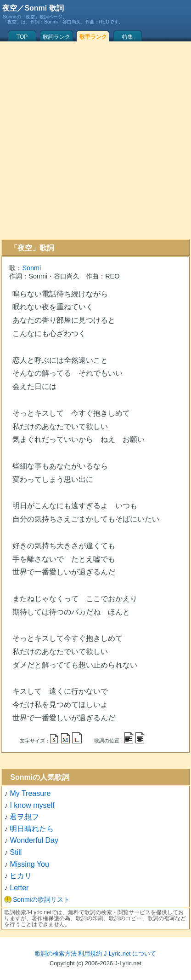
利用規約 (90, 954)
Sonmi (31, 268)
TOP (22, 37)
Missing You (29, 864)
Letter (19, 888)
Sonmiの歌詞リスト (41, 899)
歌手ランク (93, 37)
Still (16, 852)
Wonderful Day (34, 840)
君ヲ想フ (24, 817)
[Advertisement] (94, 140)
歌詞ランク (56, 37)
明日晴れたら (32, 829)
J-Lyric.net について (130, 954)
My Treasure (30, 793)
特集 (128, 37)
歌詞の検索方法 (56, 954)
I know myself (32, 805)
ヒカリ (21, 876)
